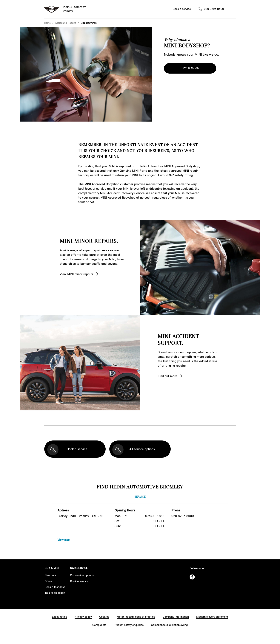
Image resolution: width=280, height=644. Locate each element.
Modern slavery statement (212, 617)
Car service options (82, 575)
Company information (176, 617)
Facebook (192, 577)
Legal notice (60, 617)
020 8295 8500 (214, 9)
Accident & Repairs (66, 23)
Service (140, 497)
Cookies (104, 617)
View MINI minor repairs (76, 274)
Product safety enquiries (129, 625)
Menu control (234, 9)
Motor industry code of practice (136, 617)
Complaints (99, 625)
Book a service (182, 9)
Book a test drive (55, 587)
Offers (48, 581)
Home (47, 23)
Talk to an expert (55, 593)
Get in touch (190, 68)
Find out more (167, 376)
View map (64, 540)
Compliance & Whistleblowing (169, 625)
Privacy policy (83, 617)
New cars (50, 575)
